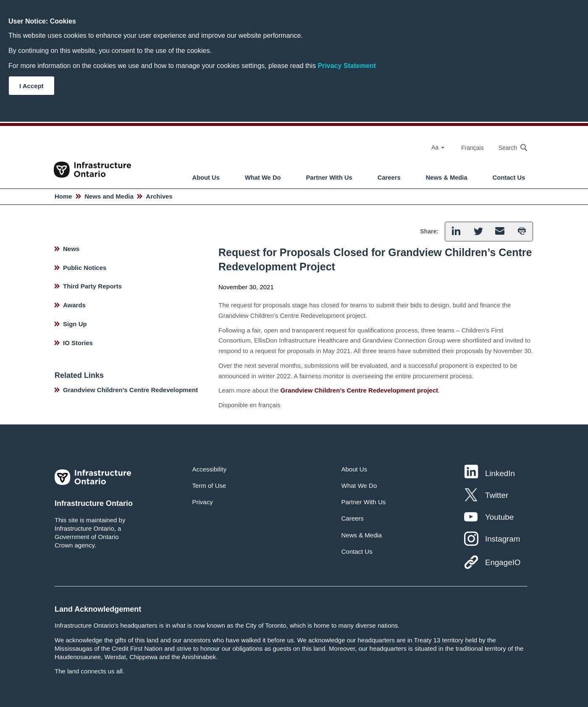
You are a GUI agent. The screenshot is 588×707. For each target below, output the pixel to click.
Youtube (499, 517)
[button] (456, 232)
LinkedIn (500, 473)
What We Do (263, 178)
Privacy (203, 502)
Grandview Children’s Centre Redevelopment (130, 390)
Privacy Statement (347, 66)
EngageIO (503, 562)
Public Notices (85, 268)
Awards (74, 305)
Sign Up (75, 324)
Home (63, 196)
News (71, 249)
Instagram (503, 539)
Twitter (497, 495)
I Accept (31, 86)
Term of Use (209, 486)
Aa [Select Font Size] (438, 147)
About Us (206, 178)
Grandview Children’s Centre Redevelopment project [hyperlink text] (359, 390)
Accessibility (210, 469)
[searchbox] (509, 148)
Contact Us (509, 178)
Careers (389, 178)
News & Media (447, 178)
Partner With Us (329, 178)
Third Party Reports (92, 286)
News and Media (109, 196)
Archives (159, 196)
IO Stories (78, 343)
